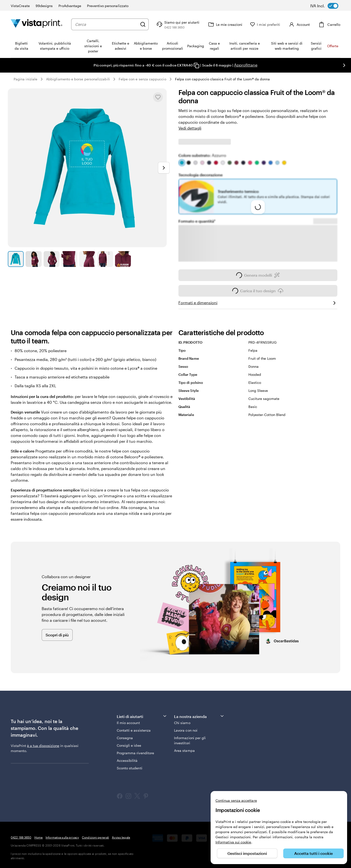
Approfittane (246, 65)
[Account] (299, 24)
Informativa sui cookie (233, 842)
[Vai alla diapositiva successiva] (344, 65)
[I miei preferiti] (265, 24)
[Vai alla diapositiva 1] (16, 259)
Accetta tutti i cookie (313, 853)
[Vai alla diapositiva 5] (87, 259)
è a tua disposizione (43, 746)
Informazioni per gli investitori (190, 740)
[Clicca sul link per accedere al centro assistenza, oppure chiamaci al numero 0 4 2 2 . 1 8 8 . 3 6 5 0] (177, 24)
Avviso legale (121, 837)
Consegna (125, 738)
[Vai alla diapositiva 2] (34, 259)
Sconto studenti (130, 768)
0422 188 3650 (21, 837)
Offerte (333, 46)
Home (39, 837)
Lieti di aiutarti (142, 716)
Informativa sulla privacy (62, 837)
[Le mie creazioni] (225, 24)
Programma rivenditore (135, 753)
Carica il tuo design (258, 292)
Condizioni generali (95, 837)
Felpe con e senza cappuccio (142, 79)
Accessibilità (127, 760)
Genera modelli (258, 277)
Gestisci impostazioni (247, 853)
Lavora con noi (186, 730)
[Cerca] (143, 24)
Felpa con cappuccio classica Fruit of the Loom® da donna (223, 79)
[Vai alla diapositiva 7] (123, 259)
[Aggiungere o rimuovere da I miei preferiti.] (158, 97)
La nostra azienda (199, 716)
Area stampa (184, 750)
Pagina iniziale (25, 79)
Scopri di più (57, 635)
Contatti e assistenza (134, 730)
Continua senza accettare (236, 800)
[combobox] (106, 24)
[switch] (328, 6)
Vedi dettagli (190, 128)
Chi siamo (182, 723)
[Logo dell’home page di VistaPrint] (37, 24)
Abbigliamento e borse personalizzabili (78, 79)
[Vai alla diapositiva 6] (105, 259)
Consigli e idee (129, 745)
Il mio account (128, 723)
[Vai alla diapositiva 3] (52, 259)
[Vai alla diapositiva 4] (69, 259)
